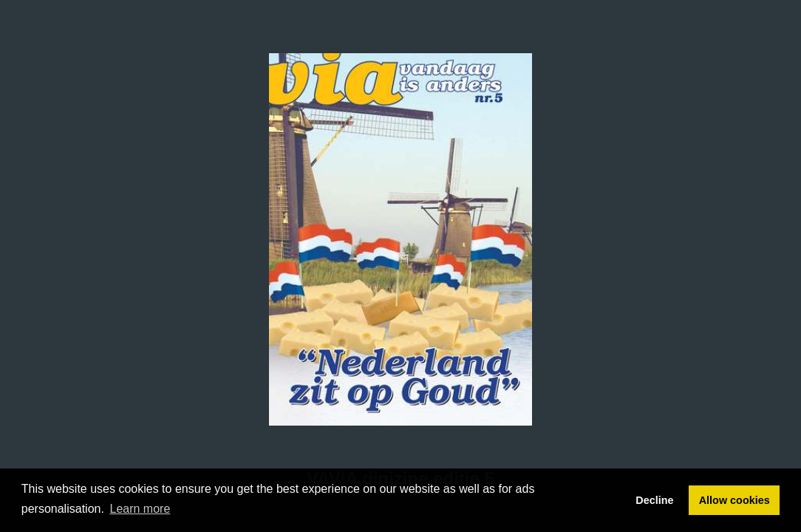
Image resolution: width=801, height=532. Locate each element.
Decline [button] (654, 500)
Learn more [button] (140, 509)
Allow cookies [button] (734, 500)
